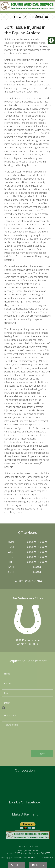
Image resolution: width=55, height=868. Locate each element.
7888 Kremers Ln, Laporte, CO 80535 (33, 853)
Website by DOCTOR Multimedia (39, 857)
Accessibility (16, 857)
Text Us (38, 865)
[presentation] (24, 742)
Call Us (16, 865)
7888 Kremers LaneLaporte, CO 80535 (28, 642)
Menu (39, 17)
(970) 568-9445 (34, 581)
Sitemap (5, 857)
